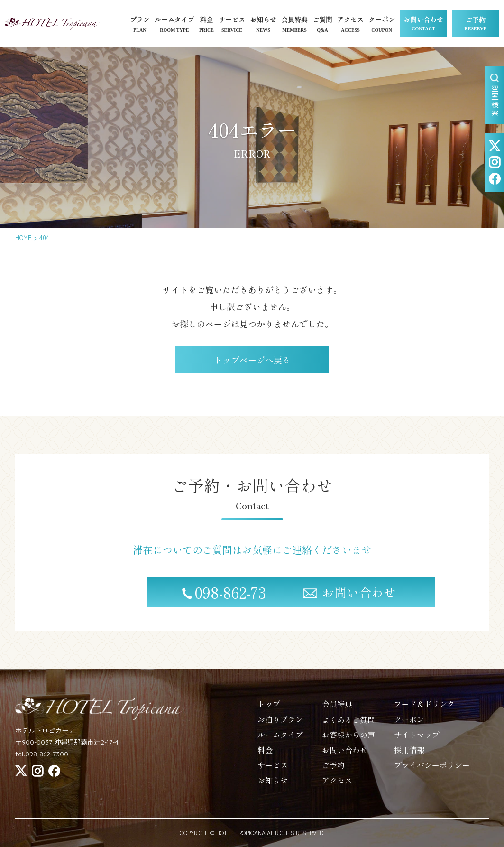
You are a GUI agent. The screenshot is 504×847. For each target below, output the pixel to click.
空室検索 (495, 95)
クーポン (409, 725)
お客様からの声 (348, 740)
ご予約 (476, 24)
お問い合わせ (423, 24)
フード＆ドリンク (424, 709)
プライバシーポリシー (432, 771)
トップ (269, 709)
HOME (24, 237)
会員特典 (337, 709)
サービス (273, 771)
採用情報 (409, 755)
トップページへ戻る (252, 360)
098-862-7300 (157, 598)
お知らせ (273, 786)
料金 (265, 755)
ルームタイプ (280, 740)
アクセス (337, 786)
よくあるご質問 (348, 725)
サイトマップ (417, 740)
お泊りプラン (280, 725)
